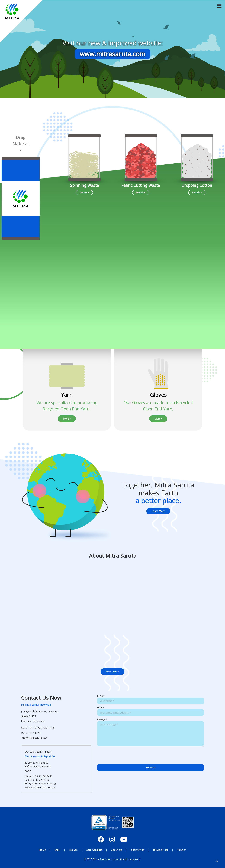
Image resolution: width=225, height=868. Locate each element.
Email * (101, 707)
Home (43, 850)
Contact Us (138, 850)
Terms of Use (161, 850)
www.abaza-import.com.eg (40, 787)
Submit (151, 768)
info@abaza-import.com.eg (40, 783)
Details (84, 192)
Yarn (58, 850)
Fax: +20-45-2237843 (37, 780)
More (67, 419)
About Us (117, 850)
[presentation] (124, 761)
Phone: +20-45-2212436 (38, 776)
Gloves (73, 850)
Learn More (158, 511)
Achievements (94, 850)
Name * (101, 696)
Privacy (182, 850)
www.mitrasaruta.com (112, 54)
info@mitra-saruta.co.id (34, 738)
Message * (102, 719)
